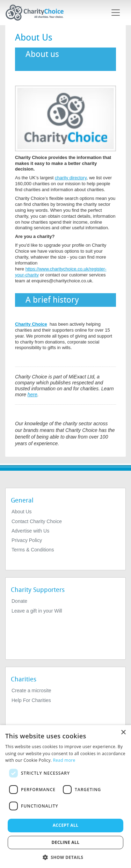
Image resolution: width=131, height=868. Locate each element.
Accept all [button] (66, 825)
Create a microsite (31, 690)
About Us (22, 512)
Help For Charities (31, 700)
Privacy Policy (27, 540)
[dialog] (65, 797)
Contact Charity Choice (37, 521)
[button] (66, 857)
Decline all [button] (66, 842)
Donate (19, 601)
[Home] (37, 13)
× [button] (123, 733)
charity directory (71, 178)
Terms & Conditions (33, 550)
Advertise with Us (30, 531)
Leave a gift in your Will (37, 611)
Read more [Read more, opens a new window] (64, 760)
